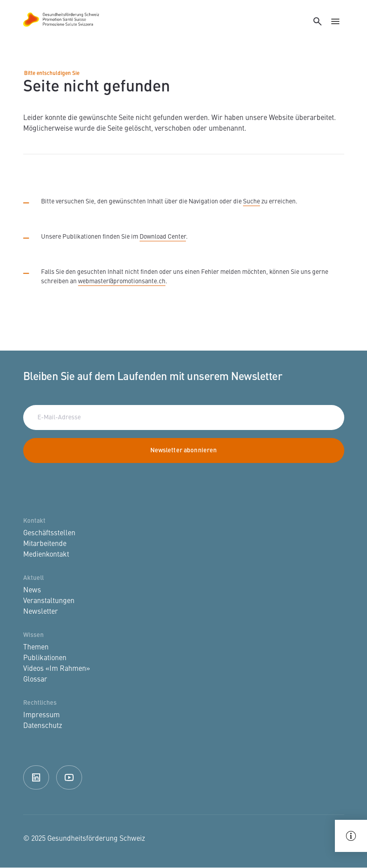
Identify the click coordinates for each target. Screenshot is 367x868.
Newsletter (41, 612)
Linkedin (36, 777)
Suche (252, 202)
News (32, 591)
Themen (36, 648)
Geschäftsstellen (49, 533)
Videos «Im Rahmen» (57, 669)
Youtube (69, 777)
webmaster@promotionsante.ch (122, 281)
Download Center (163, 237)
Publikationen (45, 658)
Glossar (35, 680)
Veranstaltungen (49, 601)
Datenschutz (43, 726)
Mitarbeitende (45, 544)
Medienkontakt (46, 555)
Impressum (41, 715)
